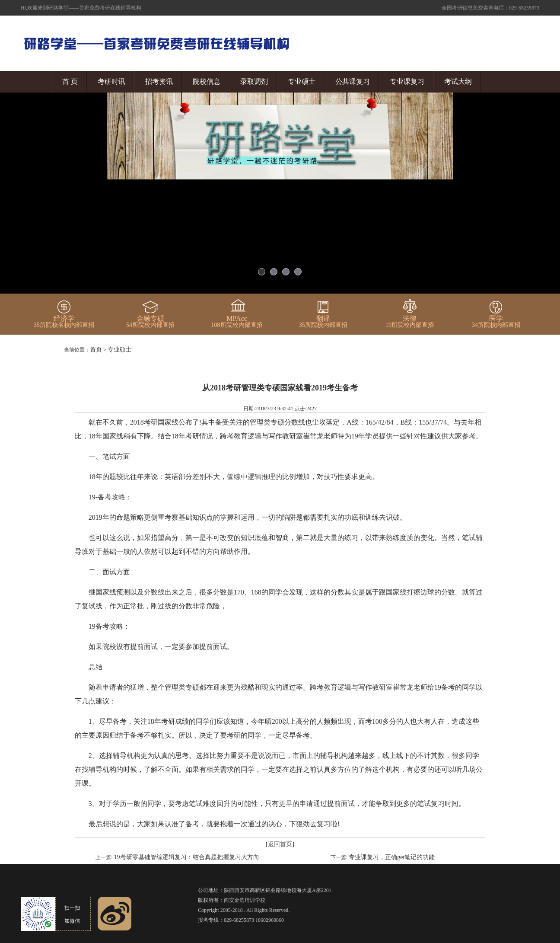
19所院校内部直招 (410, 322)
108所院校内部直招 (237, 322)
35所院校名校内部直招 (64, 322)
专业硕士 (302, 82)
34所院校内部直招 (496, 322)
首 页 (70, 82)
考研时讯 (111, 82)
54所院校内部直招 (150, 322)
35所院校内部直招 (323, 322)
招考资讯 (159, 82)
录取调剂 (254, 82)
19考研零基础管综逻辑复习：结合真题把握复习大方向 (187, 857)
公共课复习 (353, 82)
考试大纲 (458, 82)
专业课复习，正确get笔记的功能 (392, 857)
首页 (96, 350)
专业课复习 (407, 82)
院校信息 (207, 82)
